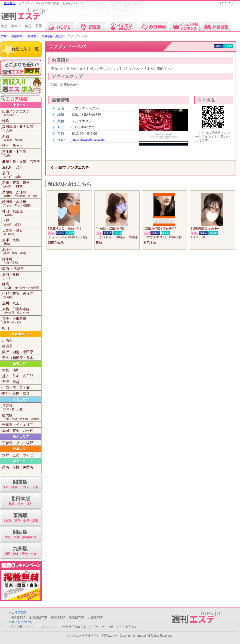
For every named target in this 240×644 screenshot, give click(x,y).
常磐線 (22, 407)
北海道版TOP (38, 618)
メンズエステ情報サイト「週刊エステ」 (93, 636)
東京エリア (21, 105)
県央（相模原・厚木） (19, 358)
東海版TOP (58, 618)
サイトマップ (227, 3)
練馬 (22, 286)
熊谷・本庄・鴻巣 (16, 394)
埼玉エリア (21, 364)
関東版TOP (18, 618)
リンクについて (48, 627)
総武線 (22, 417)
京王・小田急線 (22, 320)
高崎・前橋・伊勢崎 (18, 467)
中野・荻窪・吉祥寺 (22, 295)
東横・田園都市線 (22, 311)
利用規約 (132, 627)
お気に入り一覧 (25, 49)
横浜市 (7, 346)
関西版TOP (77, 618)
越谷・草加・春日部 (18, 376)
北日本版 (20, 501)
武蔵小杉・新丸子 (53, 36)
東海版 (20, 518)
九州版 (20, 551)
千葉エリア (21, 400)
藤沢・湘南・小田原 (18, 352)
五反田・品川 (12, 167)
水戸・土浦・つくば (18, 455)
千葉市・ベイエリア (18, 425)
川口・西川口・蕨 (16, 388)
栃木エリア (21, 437)
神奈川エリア (21, 334)
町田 (6, 328)
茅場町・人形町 (22, 194)
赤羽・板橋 (22, 276)
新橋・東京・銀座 (22, 184)
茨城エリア (21, 449)
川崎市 (32, 36)
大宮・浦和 (11, 370)
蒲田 (22, 175)
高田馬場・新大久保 (22, 129)
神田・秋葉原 (22, 213)
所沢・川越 (11, 382)
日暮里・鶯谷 (22, 232)
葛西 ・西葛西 (13, 269)
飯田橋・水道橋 (22, 204)
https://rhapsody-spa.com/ (88, 140)
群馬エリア (21, 461)
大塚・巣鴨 (22, 242)
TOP (4, 36)
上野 (22, 223)
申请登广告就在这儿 (76, 627)
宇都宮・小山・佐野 (18, 443)
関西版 (20, 534)
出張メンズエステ (22, 113)
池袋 (6, 121)
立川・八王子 (12, 303)
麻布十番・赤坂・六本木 (21, 161)
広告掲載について (23, 627)
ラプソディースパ (67, 46)
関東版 (20, 484)
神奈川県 (17, 36)
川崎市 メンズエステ (72, 167)
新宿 (22, 138)
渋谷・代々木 (12, 146)
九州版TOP (95, 618)
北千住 (22, 251)
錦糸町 (22, 261)
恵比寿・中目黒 (22, 154)
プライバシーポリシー (107, 627)
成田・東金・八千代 (18, 431)
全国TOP (10, 3)
